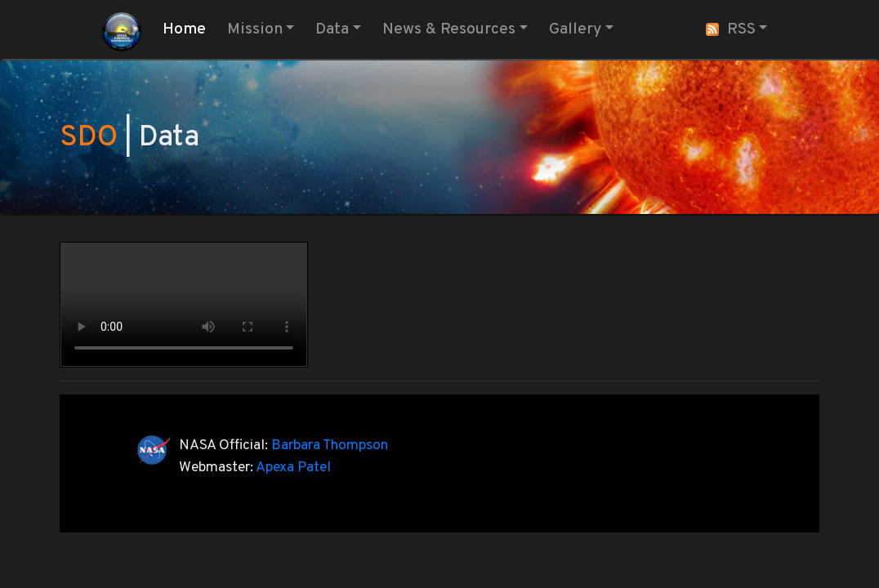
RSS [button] (731, 29)
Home (187, 29)
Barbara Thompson (330, 445)
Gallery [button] (575, 29)
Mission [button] (255, 29)
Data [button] (332, 29)
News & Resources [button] (449, 29)
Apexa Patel (293, 468)
